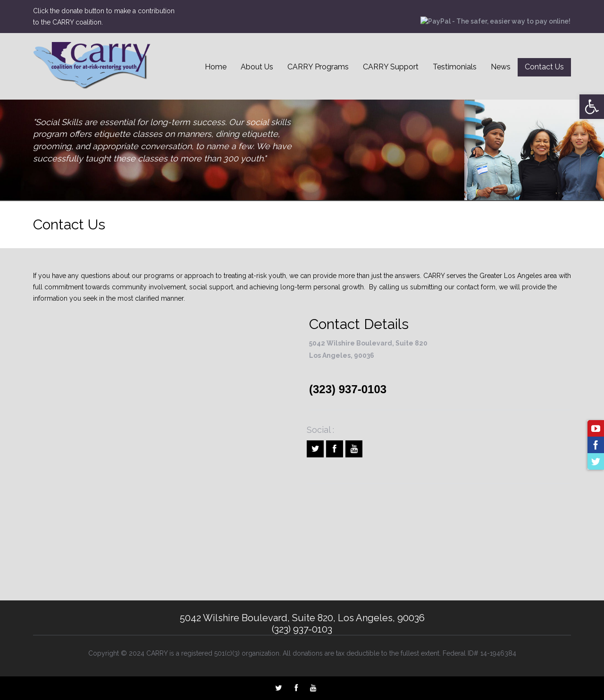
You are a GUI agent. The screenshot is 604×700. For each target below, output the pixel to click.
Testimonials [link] (455, 67)
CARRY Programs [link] (318, 67)
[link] (592, 107)
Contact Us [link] (544, 67)
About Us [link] (257, 67)
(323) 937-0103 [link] (348, 389)
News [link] (501, 67)
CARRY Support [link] (391, 67)
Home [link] (216, 67)
